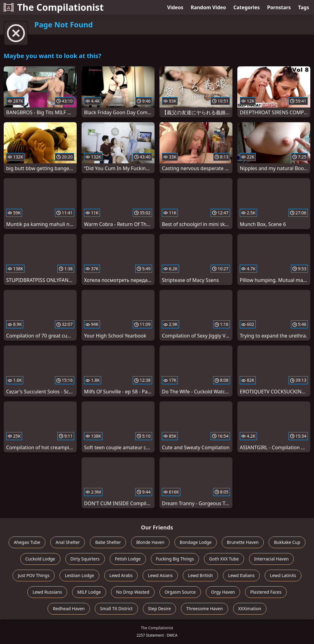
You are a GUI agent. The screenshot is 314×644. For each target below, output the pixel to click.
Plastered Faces (266, 592)
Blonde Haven (150, 542)
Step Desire (160, 609)
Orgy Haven (223, 592)
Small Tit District (116, 609)
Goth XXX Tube (224, 559)
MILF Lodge (89, 592)
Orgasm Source (180, 592)
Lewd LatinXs (283, 575)
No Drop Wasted (133, 592)
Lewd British (200, 575)
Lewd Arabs (121, 575)
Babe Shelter (108, 542)
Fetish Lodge (128, 559)
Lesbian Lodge (79, 575)
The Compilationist (54, 7)
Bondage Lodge (196, 542)
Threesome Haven (204, 609)
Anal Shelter (68, 542)
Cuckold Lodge (40, 559)
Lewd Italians (241, 575)
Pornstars (279, 7)
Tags (304, 7)
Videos (175, 7)
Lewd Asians (160, 575)
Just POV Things (34, 575)
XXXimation (250, 609)
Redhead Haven (69, 609)
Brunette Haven (243, 542)
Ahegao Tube (27, 542)
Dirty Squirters (85, 559)
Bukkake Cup (287, 542)
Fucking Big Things (175, 559)
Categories (247, 7)
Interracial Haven (272, 559)
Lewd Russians (47, 592)
